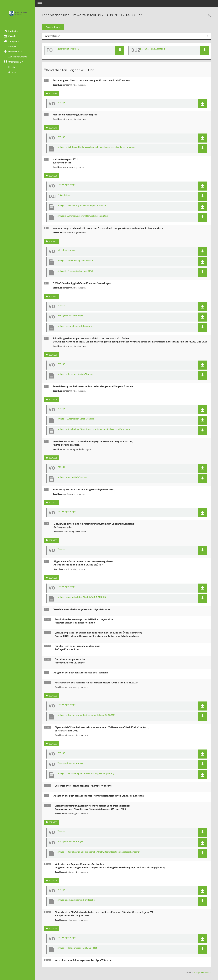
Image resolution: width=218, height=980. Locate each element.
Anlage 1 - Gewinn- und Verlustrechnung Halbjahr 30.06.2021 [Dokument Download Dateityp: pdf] (86, 715)
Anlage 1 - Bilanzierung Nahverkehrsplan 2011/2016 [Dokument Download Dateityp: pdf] (82, 206)
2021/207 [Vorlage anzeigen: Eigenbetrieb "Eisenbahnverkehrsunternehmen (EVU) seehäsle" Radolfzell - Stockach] (53, 744)
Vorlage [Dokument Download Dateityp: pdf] (61, 102)
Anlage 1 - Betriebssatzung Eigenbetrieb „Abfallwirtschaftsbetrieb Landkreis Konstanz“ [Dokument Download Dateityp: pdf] (99, 852)
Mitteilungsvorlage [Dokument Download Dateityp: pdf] (67, 185)
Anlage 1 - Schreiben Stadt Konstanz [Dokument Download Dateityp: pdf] (75, 326)
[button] (17, 41)
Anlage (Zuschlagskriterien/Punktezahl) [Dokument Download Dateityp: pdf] (76, 900)
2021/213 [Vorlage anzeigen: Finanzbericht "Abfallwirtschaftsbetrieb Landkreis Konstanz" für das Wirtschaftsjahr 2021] (53, 929)
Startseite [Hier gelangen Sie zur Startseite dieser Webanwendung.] (11, 31)
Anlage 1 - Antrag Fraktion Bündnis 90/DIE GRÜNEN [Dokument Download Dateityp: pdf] (82, 597)
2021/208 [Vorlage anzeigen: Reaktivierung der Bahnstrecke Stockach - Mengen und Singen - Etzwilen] (53, 399)
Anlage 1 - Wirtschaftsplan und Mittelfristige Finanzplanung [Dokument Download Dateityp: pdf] (86, 774)
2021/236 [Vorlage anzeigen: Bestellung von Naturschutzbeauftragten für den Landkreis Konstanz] (53, 93)
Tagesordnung (53, 27)
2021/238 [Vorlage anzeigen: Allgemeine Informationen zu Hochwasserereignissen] (53, 578)
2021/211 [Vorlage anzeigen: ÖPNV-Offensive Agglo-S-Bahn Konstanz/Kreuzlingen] (53, 296)
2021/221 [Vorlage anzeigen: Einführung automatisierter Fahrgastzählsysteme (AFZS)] (53, 503)
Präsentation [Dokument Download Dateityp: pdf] (64, 195)
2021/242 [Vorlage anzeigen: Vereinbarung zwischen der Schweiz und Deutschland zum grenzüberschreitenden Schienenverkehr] (53, 241)
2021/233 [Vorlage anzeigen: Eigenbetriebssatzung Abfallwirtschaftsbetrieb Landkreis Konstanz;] (53, 822)
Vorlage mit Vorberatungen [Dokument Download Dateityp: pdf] (71, 316)
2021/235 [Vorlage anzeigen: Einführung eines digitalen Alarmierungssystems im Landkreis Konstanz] (53, 540)
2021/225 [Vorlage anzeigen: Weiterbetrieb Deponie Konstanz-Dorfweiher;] (53, 881)
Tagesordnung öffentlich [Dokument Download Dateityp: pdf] (67, 49)
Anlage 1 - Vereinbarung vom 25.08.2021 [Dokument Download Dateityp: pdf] (77, 261)
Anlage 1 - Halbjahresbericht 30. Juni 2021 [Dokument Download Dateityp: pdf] (77, 948)
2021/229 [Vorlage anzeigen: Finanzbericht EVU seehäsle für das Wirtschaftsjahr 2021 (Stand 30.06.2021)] (53, 696)
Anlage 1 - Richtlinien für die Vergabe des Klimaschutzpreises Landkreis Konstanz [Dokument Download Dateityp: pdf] (96, 147)
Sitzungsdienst (202, 972)
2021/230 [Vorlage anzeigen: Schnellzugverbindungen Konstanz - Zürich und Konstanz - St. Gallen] (53, 355)
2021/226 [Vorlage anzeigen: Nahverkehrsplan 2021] (53, 176)
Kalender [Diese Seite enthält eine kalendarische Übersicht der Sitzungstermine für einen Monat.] (10, 36)
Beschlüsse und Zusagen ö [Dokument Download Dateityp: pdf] (153, 49)
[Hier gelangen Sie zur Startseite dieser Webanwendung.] (17, 14)
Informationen (52, 36)
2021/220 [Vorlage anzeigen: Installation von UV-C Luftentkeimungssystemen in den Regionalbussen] (53, 458)
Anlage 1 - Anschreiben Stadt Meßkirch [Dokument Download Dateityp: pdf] (76, 419)
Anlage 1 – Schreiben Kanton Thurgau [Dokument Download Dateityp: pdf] (75, 374)
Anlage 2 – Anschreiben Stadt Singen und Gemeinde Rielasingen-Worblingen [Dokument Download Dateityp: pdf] (94, 429)
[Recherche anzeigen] (209, 15)
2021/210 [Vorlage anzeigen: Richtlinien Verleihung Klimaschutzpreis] (53, 128)
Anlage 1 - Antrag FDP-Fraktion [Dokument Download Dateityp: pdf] (72, 477)
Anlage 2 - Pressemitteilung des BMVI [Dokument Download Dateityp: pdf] (75, 271)
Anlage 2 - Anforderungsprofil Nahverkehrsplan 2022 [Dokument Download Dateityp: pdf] (83, 216)
